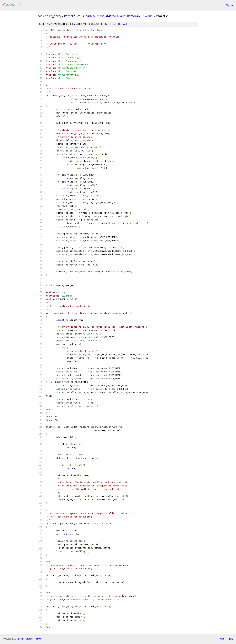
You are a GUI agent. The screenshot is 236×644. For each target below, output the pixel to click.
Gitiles (20, 639)
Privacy (29, 639)
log (113, 24)
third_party (53, 16)
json (230, 639)
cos (40, 16)
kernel (69, 16)
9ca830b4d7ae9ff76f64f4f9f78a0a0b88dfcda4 (107, 16)
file (105, 24)
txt (222, 639)
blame (123, 24)
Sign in (229, 5)
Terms (38, 639)
